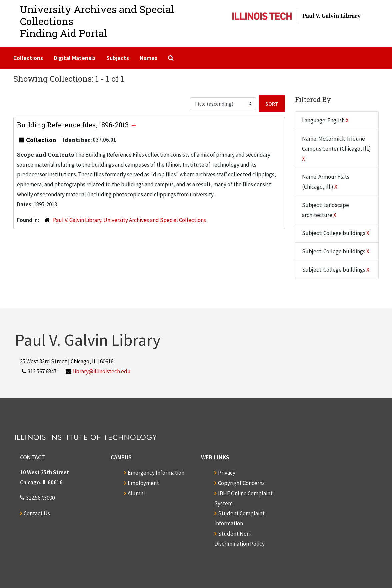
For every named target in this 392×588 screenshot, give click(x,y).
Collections (28, 58)
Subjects (118, 58)
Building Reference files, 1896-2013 (74, 125)
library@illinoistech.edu (102, 371)
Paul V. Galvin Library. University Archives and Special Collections (129, 220)
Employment (143, 483)
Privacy (227, 473)
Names (148, 58)
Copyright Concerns (241, 483)
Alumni (136, 493)
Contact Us (37, 513)
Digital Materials (75, 58)
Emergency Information (156, 473)
